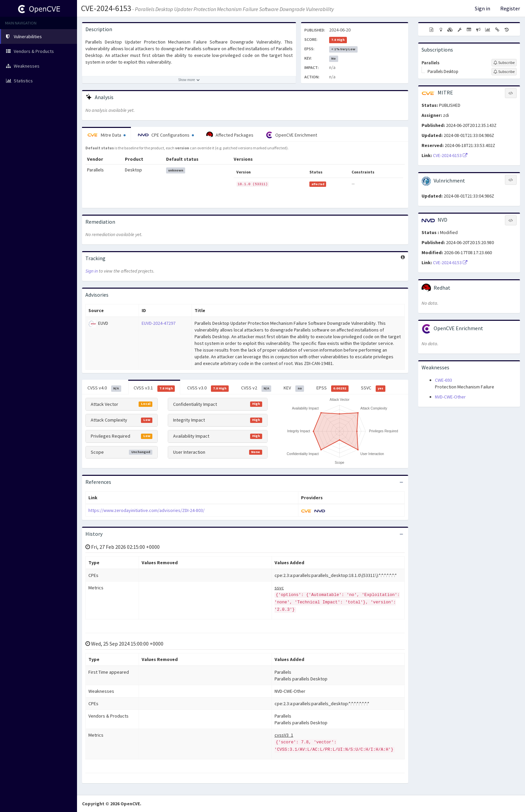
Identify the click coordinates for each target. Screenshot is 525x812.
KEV (294, 388)
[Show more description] (189, 80)
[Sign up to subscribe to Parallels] (504, 63)
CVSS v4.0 (104, 388)
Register (510, 8)
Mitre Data (106, 135)
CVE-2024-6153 (106, 8)
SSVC (373, 388)
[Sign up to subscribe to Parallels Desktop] (504, 72)
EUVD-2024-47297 (159, 323)
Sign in (482, 8)
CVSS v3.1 (154, 388)
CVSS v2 (256, 388)
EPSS (332, 388)
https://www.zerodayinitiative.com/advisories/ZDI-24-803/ (146, 510)
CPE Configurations (166, 135)
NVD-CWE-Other (450, 397)
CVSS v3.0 (208, 388)
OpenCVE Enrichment (291, 135)
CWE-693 (443, 380)
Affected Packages (230, 135)
